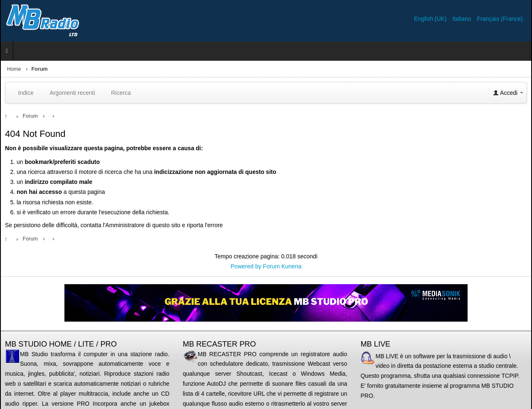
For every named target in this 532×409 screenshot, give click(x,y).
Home (14, 69)
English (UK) (431, 19)
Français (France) (500, 19)
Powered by (246, 266)
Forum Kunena (282, 266)
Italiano (462, 19)
